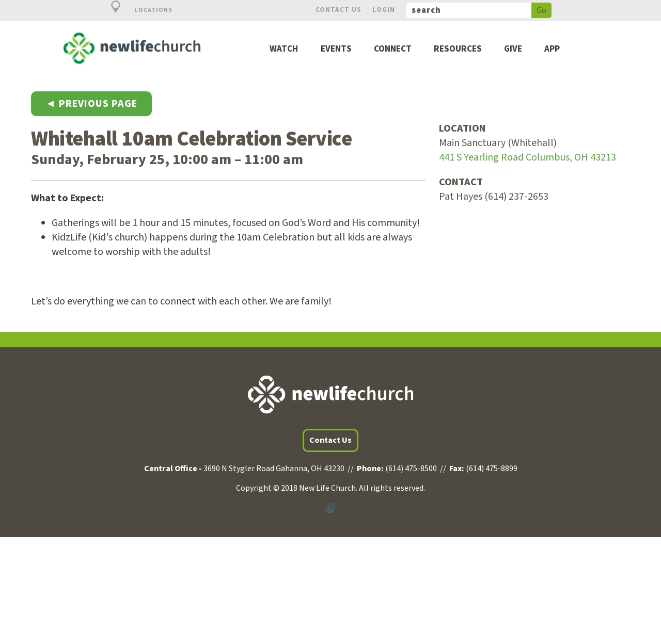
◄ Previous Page (91, 104)
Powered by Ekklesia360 (330, 508)
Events (336, 49)
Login (384, 10)
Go (541, 10)
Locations (136, 10)
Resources (458, 49)
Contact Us (339, 10)
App (552, 49)
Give (513, 49)
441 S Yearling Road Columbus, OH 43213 (528, 157)
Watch (284, 49)
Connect (393, 49)
